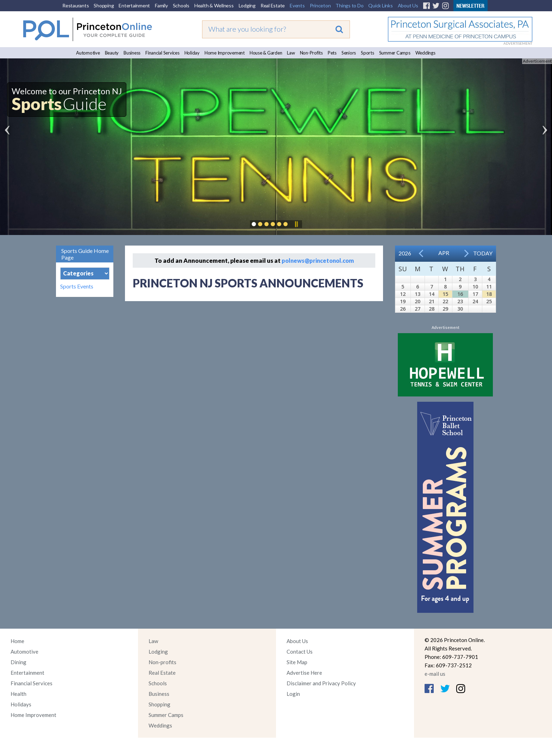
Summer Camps (395, 53)
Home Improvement (225, 53)
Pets (332, 53)
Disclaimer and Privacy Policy (321, 683)
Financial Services (162, 53)
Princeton (320, 5)
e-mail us (435, 674)
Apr (444, 253)
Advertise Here (304, 673)
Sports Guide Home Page (85, 254)
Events (297, 5)
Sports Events (77, 286)
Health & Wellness (214, 5)
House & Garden (266, 53)
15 (445, 294)
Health (18, 694)
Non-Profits (311, 53)
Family (161, 5)
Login (293, 694)
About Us (408, 5)
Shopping (104, 5)
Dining (18, 662)
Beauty (112, 53)
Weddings (425, 53)
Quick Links (380, 5)
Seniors (349, 53)
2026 (405, 253)
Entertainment (134, 5)
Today (483, 253)
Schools (181, 5)
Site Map (297, 662)
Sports (368, 53)
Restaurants (76, 5)
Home (17, 641)
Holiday (192, 53)
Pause (296, 224)
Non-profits (162, 662)
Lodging (247, 5)
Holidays (21, 704)
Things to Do (349, 5)
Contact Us (300, 652)
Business (132, 53)
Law (291, 53)
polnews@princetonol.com (318, 261)
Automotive (88, 53)
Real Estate (273, 5)
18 (489, 294)
